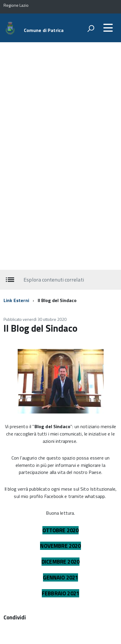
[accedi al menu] (108, 28)
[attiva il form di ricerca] (91, 28)
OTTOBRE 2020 (61, 530)
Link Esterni (16, 300)
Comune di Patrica (44, 30)
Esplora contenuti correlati (54, 279)
